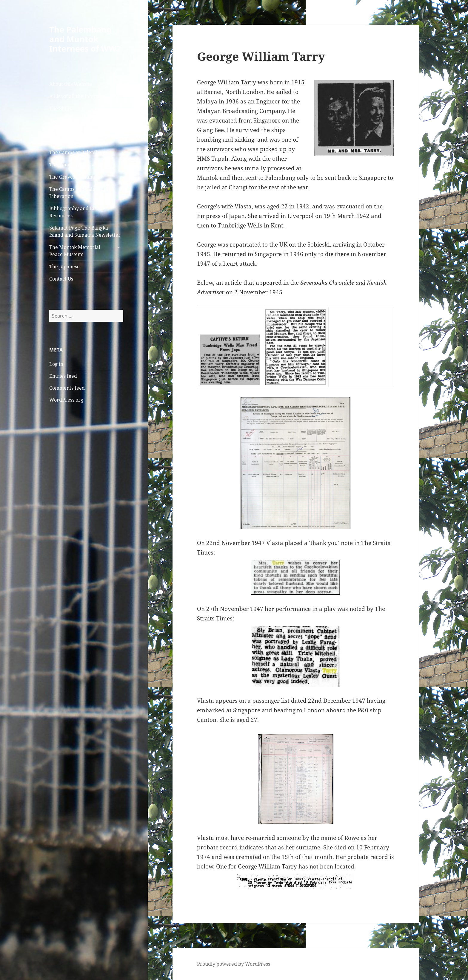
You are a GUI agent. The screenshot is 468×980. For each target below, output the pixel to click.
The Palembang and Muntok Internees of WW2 (85, 39)
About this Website (71, 84)
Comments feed (67, 388)
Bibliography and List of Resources (77, 212)
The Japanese (64, 267)
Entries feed (63, 376)
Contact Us (61, 279)
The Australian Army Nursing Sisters (73, 137)
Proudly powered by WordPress (234, 964)
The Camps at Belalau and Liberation (79, 193)
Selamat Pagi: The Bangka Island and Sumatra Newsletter (85, 231)
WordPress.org (66, 400)
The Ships (60, 109)
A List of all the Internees (78, 96)
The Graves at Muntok (74, 177)
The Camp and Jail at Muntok (82, 165)
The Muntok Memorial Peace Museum (75, 251)
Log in (56, 364)
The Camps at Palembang (78, 152)
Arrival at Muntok (70, 121)
